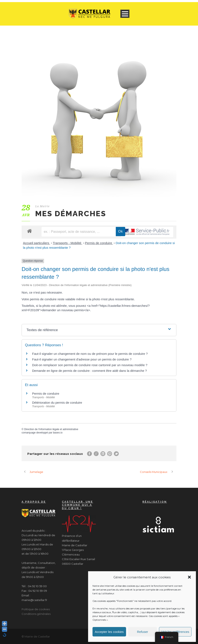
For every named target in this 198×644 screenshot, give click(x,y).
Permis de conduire (99, 243)
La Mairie (42, 206)
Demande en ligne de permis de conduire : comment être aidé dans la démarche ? (89, 371)
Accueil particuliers (37, 243)
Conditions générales (36, 614)
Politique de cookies (36, 609)
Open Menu (125, 14)
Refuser (143, 632)
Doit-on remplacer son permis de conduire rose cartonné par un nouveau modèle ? (90, 365)
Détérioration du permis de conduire (57, 403)
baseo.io (58, 433)
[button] (189, 577)
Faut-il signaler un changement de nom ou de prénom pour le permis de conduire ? (90, 354)
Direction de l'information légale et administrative (51, 429)
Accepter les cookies (109, 632)
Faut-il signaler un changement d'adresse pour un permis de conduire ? (82, 359)
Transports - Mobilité (68, 243)
